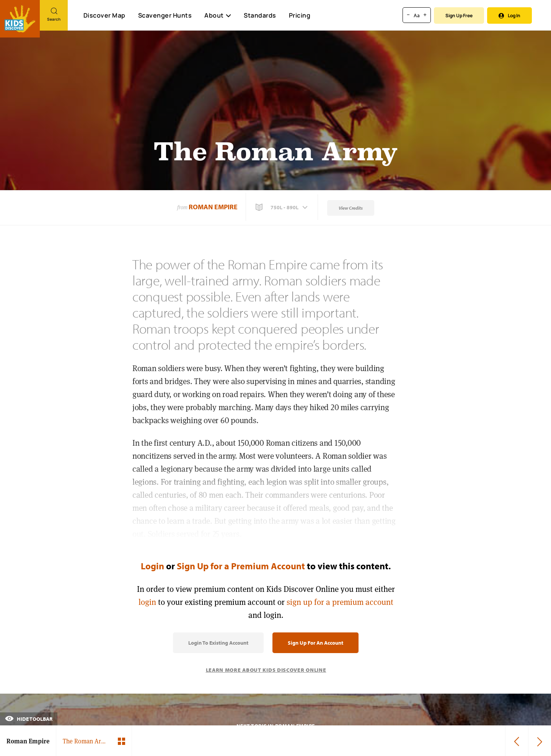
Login (152, 566)
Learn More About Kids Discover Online (266, 670)
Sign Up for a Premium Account (241, 566)
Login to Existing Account (218, 643)
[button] (282, 207)
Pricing (300, 15)
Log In (509, 15)
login (147, 602)
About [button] (218, 15)
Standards (260, 15)
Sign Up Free (459, 15)
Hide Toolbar (29, 719)
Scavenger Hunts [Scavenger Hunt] (165, 16)
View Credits (351, 208)
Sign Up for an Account (315, 643)
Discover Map (104, 15)
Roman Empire (213, 207)
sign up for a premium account (340, 602)
